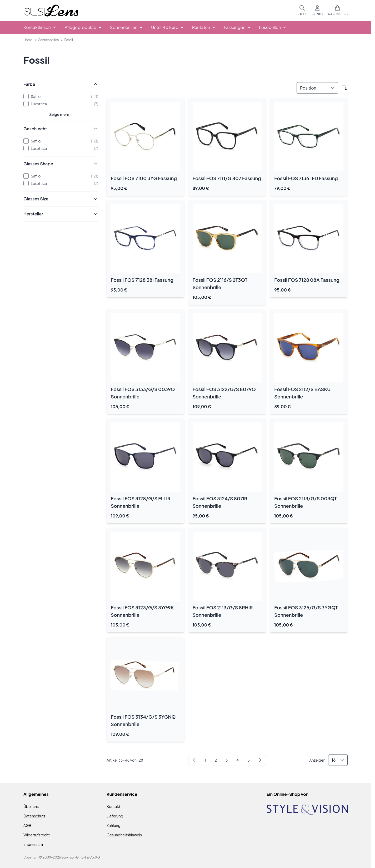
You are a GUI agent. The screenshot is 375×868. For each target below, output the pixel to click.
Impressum (33, 844)
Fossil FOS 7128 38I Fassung (142, 280)
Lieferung (115, 816)
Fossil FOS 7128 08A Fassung (307, 280)
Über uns (31, 806)
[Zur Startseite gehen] (51, 11)
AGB (27, 825)
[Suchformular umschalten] (302, 11)
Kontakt (113, 806)
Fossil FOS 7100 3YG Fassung (144, 178)
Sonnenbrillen (48, 40)
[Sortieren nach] (317, 88)
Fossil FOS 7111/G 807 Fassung (227, 178)
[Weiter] (260, 760)
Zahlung (114, 825)
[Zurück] (194, 760)
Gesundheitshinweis (124, 835)
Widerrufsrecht (37, 835)
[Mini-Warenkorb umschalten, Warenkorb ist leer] (337, 11)
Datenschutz (34, 816)
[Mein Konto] (317, 11)
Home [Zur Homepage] (28, 40)
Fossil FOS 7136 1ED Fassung (306, 178)
